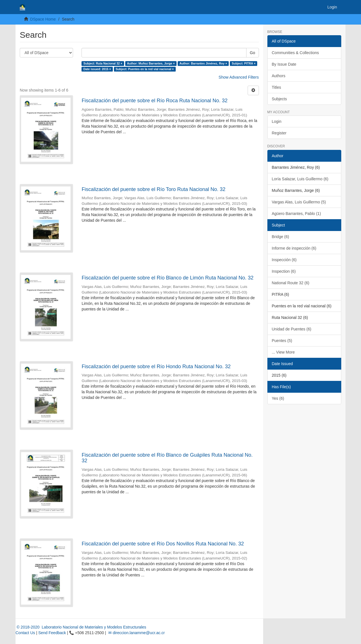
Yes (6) (278, 398)
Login (277, 121)
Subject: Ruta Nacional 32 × (103, 63)
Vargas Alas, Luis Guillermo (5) (299, 202)
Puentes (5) (282, 341)
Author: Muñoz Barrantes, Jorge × (151, 63)
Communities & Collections (295, 53)
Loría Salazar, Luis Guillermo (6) (300, 179)
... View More (283, 352)
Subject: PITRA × (244, 63)
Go (253, 53)
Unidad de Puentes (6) (292, 329)
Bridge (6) (280, 237)
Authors (279, 76)
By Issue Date (284, 64)
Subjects (279, 99)
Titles (277, 87)
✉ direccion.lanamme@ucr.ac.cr (136, 633)
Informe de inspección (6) (294, 248)
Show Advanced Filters (239, 77)
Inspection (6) (284, 271)
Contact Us (25, 633)
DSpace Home (43, 19)
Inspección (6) (284, 260)
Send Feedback (52, 633)
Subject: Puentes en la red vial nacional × (145, 69)
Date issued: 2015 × (97, 69)
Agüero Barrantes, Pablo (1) (296, 214)
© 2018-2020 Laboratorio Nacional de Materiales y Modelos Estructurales (81, 627)
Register (279, 133)
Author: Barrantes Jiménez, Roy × (203, 63)
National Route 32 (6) (291, 283)
